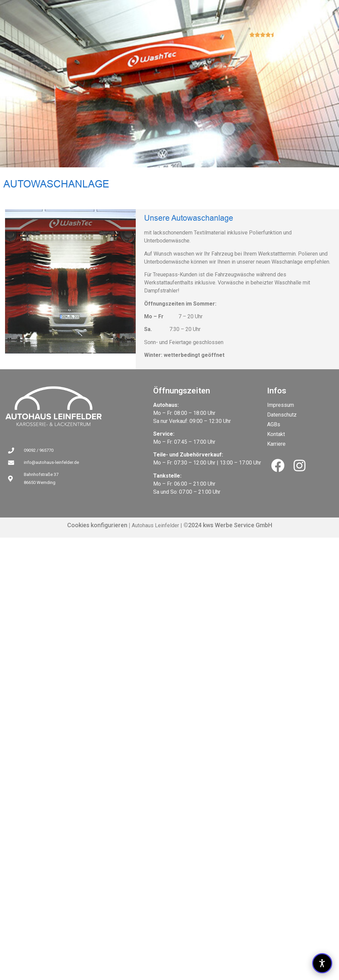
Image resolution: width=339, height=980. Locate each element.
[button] (322, 963)
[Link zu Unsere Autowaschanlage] (79, 406)
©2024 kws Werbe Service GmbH (227, 525)
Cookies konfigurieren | (99, 525)
